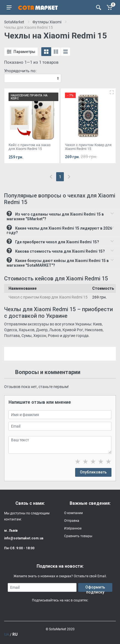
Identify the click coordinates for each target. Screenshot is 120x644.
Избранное (73, 528)
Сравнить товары (78, 536)
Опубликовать (93, 472)
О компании (73, 513)
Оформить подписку (95, 588)
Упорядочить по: (20, 71)
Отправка (72, 521)
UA (7, 634)
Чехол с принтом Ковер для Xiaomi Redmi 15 (48, 297)
